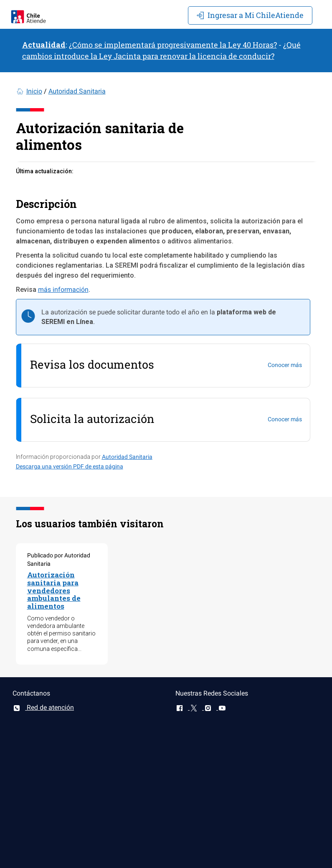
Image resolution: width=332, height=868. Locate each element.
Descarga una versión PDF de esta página (70, 466)
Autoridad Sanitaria (77, 91)
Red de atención (43, 707)
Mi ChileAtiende (250, 15)
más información (63, 290)
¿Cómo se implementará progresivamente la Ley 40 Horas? (173, 45)
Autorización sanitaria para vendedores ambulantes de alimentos (54, 590)
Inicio (34, 91)
